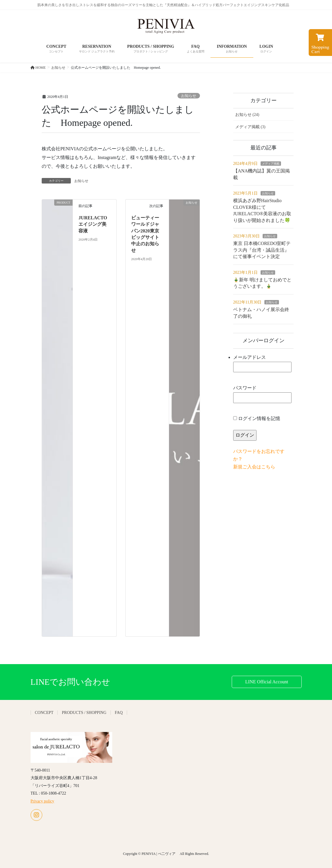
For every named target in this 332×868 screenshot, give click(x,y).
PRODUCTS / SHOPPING (84, 713)
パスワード (262, 394)
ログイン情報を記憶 (257, 418)
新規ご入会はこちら (254, 467)
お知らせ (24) (247, 115)
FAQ (119, 713)
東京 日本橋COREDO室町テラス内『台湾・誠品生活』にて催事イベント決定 (262, 250)
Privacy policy (42, 801)
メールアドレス (262, 364)
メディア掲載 (271, 164)
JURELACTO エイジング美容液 (93, 224)
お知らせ (189, 96)
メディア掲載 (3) (250, 127)
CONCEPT (44, 713)
